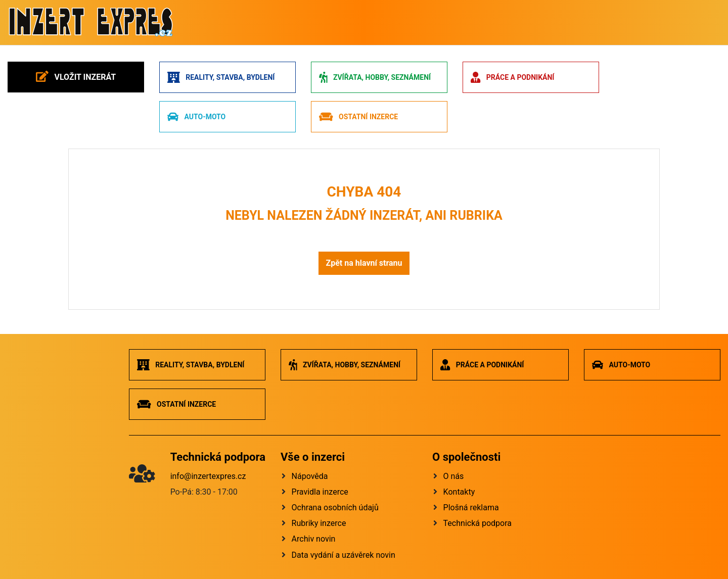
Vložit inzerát (76, 76)
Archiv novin (314, 539)
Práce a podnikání (512, 77)
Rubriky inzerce (319, 523)
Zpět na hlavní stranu (364, 263)
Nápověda (310, 476)
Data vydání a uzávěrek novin (344, 555)
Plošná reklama (471, 508)
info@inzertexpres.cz (208, 476)
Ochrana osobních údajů (335, 508)
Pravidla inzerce (320, 492)
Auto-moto (196, 117)
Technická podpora (477, 523)
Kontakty (459, 492)
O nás (454, 476)
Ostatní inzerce (358, 117)
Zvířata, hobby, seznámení (375, 77)
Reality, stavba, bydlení (221, 77)
